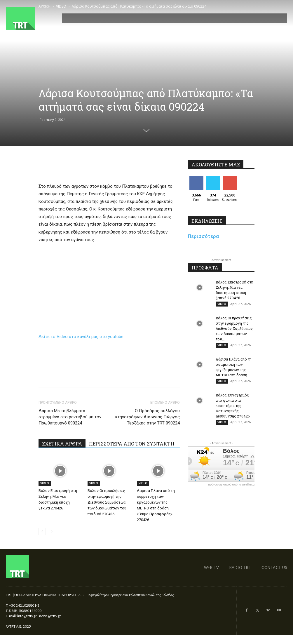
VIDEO (45, 483)
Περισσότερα (204, 236)
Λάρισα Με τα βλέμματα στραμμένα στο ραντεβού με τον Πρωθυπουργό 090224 (70, 417)
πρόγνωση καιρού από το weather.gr (232, 485)
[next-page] (52, 531)
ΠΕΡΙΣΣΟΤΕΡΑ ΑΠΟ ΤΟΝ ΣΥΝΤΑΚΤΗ (132, 444)
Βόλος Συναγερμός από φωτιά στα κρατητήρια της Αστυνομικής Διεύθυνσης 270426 (233, 406)
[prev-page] (42, 531)
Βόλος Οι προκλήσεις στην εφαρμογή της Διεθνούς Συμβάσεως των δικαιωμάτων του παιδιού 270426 (107, 502)
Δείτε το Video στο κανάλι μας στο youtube (81, 337)
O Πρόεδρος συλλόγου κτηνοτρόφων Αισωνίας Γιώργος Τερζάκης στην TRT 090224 (148, 417)
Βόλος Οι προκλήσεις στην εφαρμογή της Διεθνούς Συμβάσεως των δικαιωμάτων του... (234, 329)
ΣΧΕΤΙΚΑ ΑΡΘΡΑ (62, 444)
